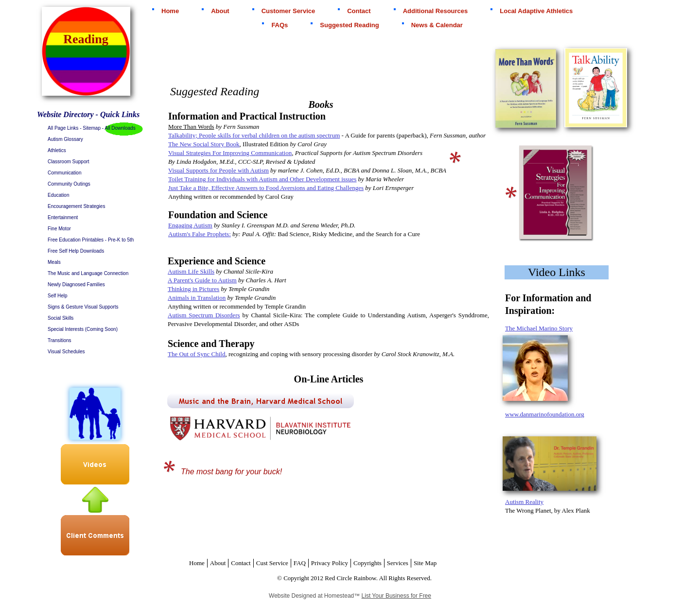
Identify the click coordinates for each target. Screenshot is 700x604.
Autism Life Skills (191, 271)
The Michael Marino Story (539, 328)
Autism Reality (524, 502)
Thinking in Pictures (193, 289)
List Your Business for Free (396, 596)
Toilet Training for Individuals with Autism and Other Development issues (262, 179)
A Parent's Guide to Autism (202, 280)
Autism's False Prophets (199, 234)
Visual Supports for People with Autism (219, 170)
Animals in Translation (197, 298)
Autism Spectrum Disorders (204, 315)
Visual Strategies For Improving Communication (230, 153)
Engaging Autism (190, 225)
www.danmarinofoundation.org (545, 414)
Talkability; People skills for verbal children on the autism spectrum (254, 135)
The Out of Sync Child (196, 354)
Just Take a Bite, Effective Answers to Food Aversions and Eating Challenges (266, 188)
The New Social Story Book (204, 144)
